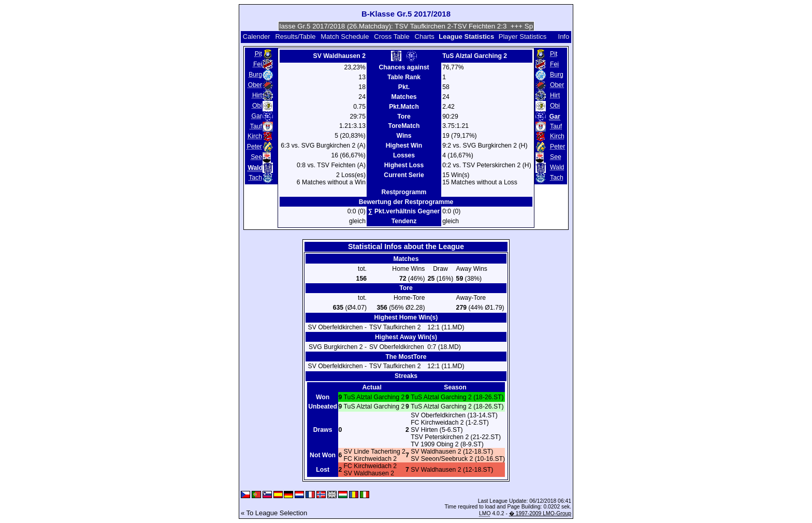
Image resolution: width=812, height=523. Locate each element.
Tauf (256, 126)
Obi (257, 106)
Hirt (257, 95)
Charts (425, 37)
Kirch (255, 136)
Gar (257, 116)
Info (564, 37)
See (256, 157)
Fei (258, 64)
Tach (255, 178)
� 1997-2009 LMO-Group (540, 513)
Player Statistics (523, 37)
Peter (255, 147)
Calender (257, 37)
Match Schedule (345, 37)
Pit (258, 54)
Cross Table (392, 37)
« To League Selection (274, 513)
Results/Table (295, 37)
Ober (255, 85)
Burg (255, 75)
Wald (557, 167)
